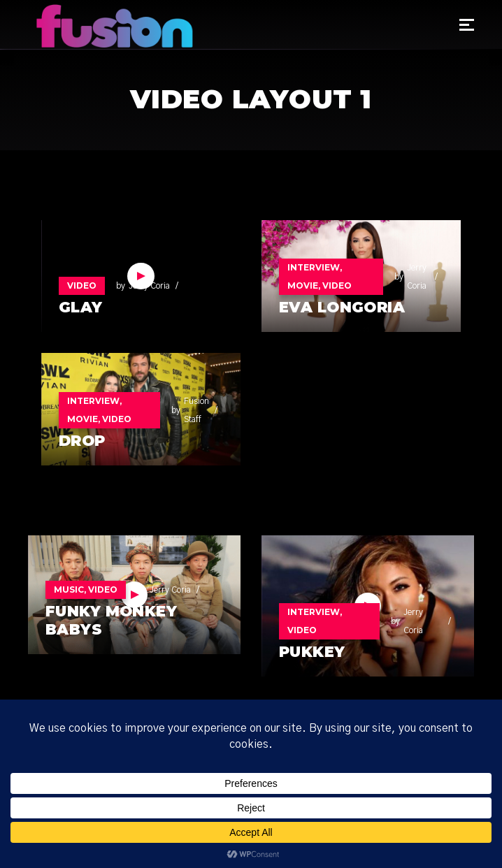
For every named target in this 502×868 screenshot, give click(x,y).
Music (69, 589)
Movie (303, 285)
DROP (82, 441)
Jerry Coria (149, 286)
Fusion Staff (196, 410)
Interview (314, 267)
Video (82, 285)
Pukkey (312, 652)
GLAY (81, 307)
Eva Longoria (342, 307)
